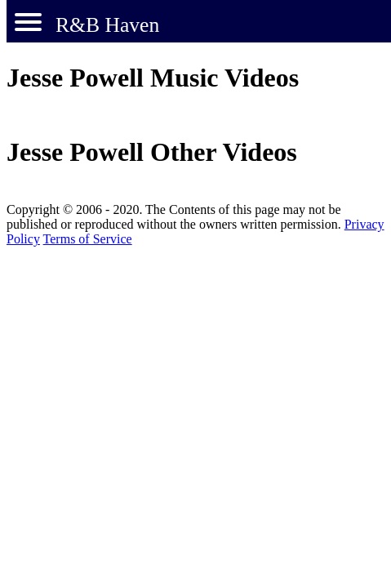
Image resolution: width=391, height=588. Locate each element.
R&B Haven (107, 25)
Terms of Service (88, 239)
